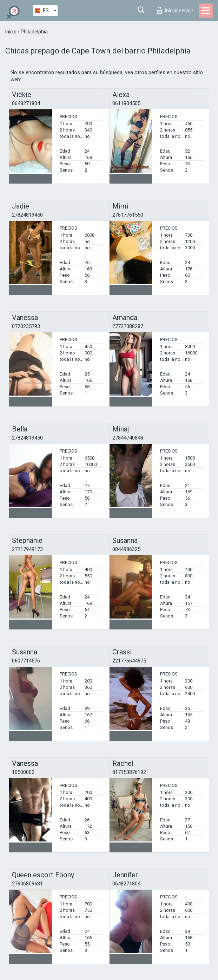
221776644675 (129, 661)
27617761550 (128, 215)
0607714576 (26, 661)
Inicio (11, 32)
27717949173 (27, 549)
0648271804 (26, 103)
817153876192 (129, 772)
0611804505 (126, 103)
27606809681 (27, 884)
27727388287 (128, 326)
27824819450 (27, 215)
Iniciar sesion (175, 10)
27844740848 (128, 438)
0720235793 (26, 326)
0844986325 (126, 549)
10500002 (23, 772)
